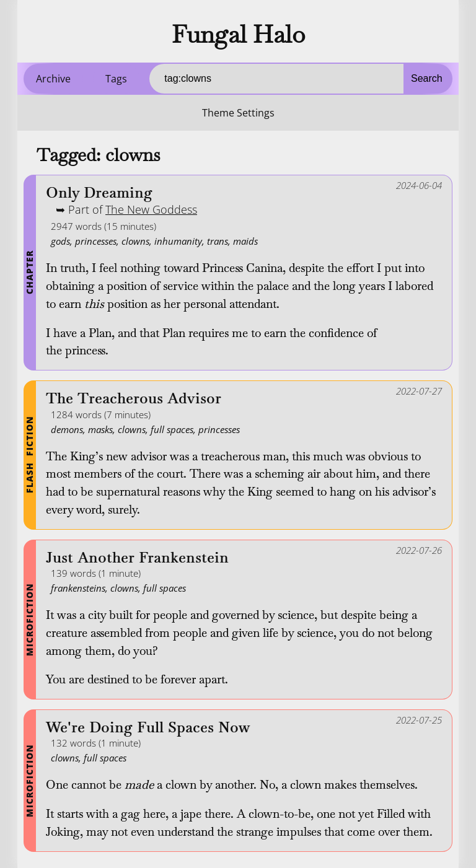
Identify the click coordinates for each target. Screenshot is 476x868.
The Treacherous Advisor (134, 399)
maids (245, 241)
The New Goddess (151, 209)
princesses (96, 241)
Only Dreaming (99, 193)
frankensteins (78, 588)
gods (60, 241)
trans (218, 241)
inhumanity (178, 241)
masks (100, 429)
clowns (135, 241)
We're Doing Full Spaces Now (148, 728)
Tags (116, 79)
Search (427, 78)
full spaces (172, 429)
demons (67, 429)
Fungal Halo (238, 34)
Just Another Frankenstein (137, 558)
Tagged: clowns (98, 155)
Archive (53, 79)
